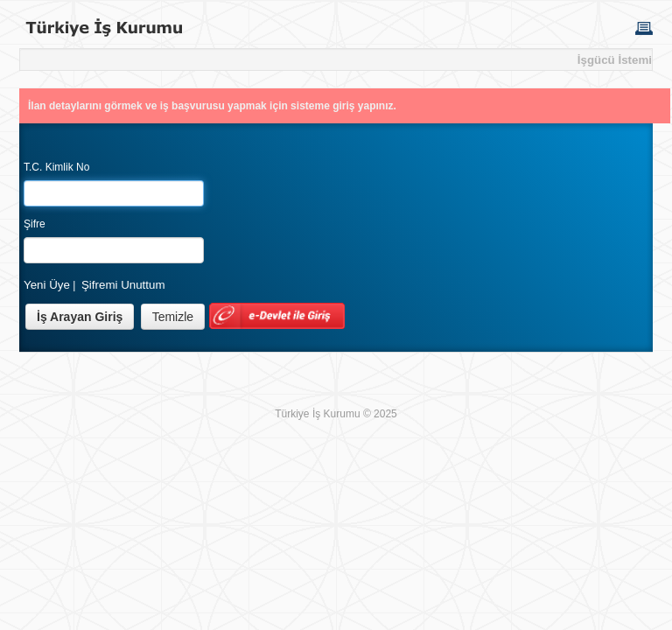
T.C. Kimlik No (56, 167)
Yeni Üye (47, 285)
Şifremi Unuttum (123, 285)
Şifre (35, 224)
